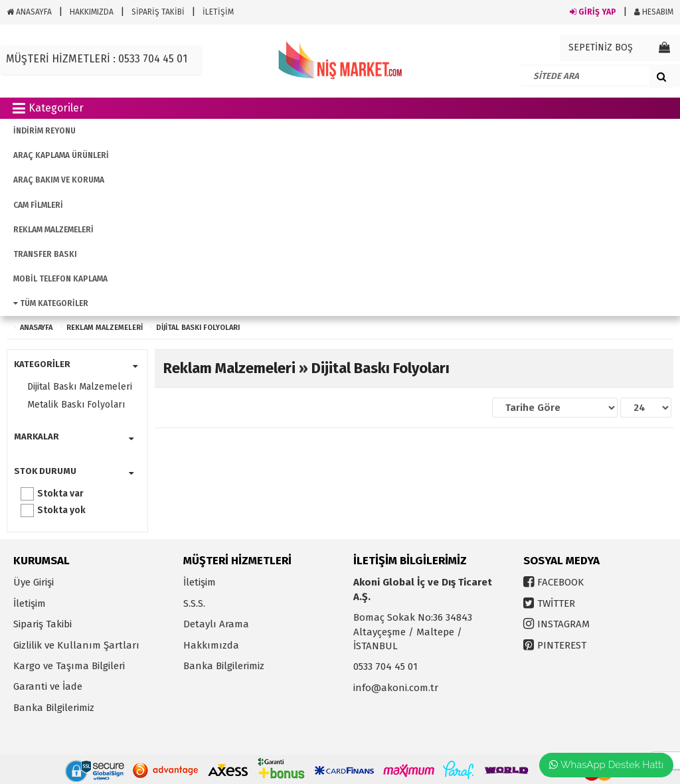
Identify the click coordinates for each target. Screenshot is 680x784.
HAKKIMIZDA (92, 12)
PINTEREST (562, 645)
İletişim (30, 603)
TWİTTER (556, 603)
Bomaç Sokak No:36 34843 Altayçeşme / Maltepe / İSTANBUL (413, 632)
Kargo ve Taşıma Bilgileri (69, 666)
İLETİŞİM (218, 12)
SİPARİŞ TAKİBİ (158, 12)
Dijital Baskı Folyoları (198, 328)
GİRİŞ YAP (593, 12)
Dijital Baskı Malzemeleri (80, 387)
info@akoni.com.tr (396, 688)
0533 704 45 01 (385, 666)
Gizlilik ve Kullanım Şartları (76, 645)
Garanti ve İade (48, 686)
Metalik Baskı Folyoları (76, 405)
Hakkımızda (211, 645)
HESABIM (654, 12)
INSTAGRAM (563, 624)
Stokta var (60, 494)
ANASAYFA (29, 12)
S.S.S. (194, 603)
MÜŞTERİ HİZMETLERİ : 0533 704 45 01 (97, 59)
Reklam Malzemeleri (105, 328)
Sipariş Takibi (42, 624)
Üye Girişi (34, 582)
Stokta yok (61, 510)
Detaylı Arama (216, 624)
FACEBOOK (560, 582)
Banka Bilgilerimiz (54, 708)
